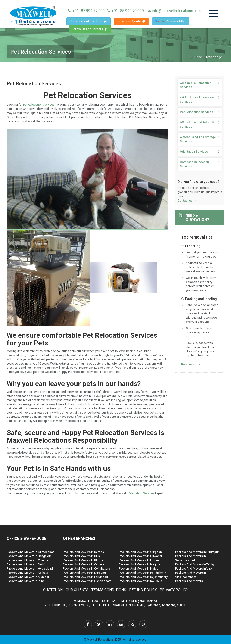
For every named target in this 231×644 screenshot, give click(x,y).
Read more (189, 364)
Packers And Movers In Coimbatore (86, 569)
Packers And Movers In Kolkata (27, 573)
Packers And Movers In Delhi (26, 564)
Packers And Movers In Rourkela (140, 581)
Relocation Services (142, 493)
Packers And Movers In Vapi (194, 569)
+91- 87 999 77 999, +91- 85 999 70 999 (105, 11)
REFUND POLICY (143, 590)
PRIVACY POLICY (174, 590)
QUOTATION (53, 590)
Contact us (185, 201)
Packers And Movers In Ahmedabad (31, 552)
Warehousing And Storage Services (198, 139)
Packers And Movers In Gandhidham (87, 581)
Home (198, 57)
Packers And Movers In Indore (139, 560)
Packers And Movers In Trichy (195, 564)
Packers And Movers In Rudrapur (197, 552)
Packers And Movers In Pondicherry (142, 573)
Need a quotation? (197, 218)
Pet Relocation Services (39, 105)
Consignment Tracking (89, 21)
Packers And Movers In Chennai (28, 560)
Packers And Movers (189, 581)
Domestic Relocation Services (194, 164)
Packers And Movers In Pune (26, 581)
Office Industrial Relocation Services (198, 124)
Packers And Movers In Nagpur (140, 564)
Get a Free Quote (131, 21)
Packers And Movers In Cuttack (84, 564)
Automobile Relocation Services (196, 85)
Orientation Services (194, 152)
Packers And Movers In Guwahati (141, 556)
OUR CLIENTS (77, 590)
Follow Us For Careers (90, 29)
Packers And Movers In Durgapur (85, 573)
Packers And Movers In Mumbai (28, 577)
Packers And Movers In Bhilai (82, 556)
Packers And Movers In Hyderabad (30, 569)
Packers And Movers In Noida (139, 569)
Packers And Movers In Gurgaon (140, 552)
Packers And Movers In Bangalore (29, 556)
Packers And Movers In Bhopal (83, 560)
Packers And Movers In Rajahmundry (143, 577)
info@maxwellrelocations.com (174, 11)
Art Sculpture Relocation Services (197, 100)
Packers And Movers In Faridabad (85, 577)
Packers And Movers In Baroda (83, 552)
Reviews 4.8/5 (171, 21)
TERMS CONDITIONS (109, 590)
